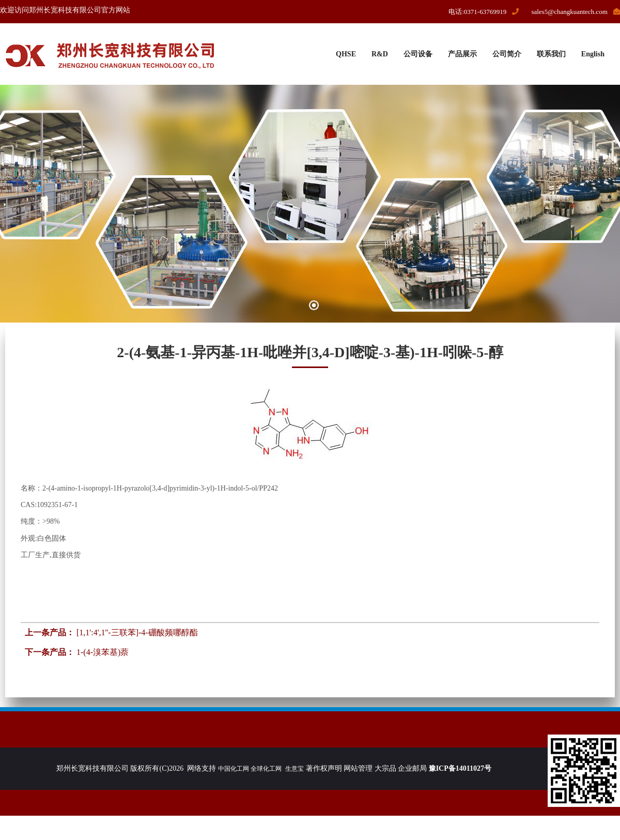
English (593, 54)
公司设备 (418, 54)
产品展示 (462, 54)
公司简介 (507, 54)
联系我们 (551, 54)
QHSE (346, 54)
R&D (380, 54)
